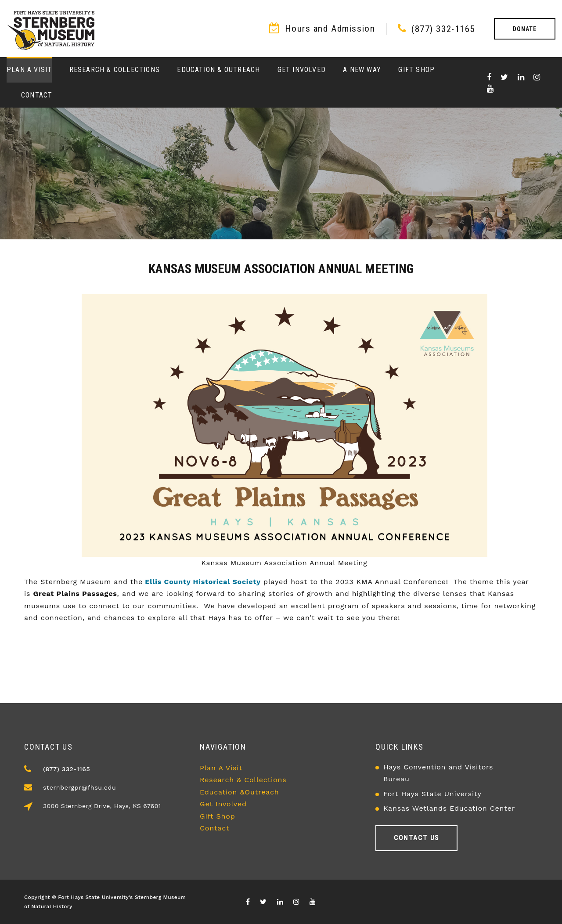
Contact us (416, 838)
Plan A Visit (221, 768)
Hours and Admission (330, 29)
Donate (525, 29)
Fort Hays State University (432, 794)
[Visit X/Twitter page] (504, 77)
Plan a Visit (29, 70)
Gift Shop (416, 70)
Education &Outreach (240, 792)
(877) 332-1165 (443, 29)
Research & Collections (115, 70)
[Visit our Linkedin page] (521, 77)
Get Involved (302, 70)
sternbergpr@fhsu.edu (79, 787)
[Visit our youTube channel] (490, 89)
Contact (37, 95)
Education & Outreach (218, 70)
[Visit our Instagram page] (537, 77)
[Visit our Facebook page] (489, 77)
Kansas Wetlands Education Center (449, 808)
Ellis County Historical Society (202, 582)
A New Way (362, 70)
